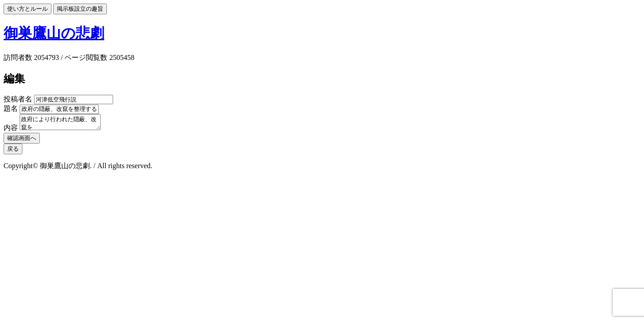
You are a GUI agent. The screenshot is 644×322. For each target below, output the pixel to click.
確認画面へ (22, 141)
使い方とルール (28, 9)
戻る (13, 151)
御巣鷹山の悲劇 (54, 33)
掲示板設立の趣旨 (80, 9)
